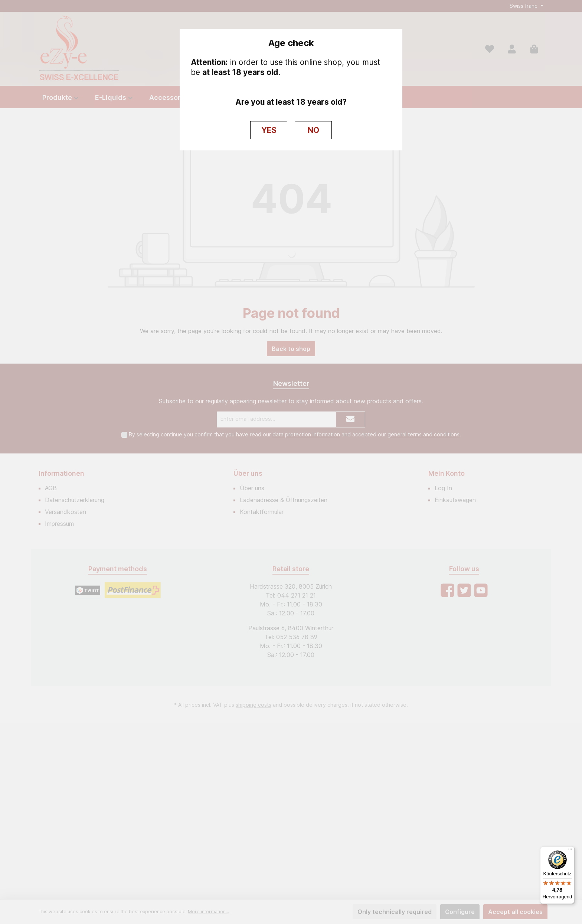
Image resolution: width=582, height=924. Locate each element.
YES (269, 130)
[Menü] (570, 851)
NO (313, 130)
